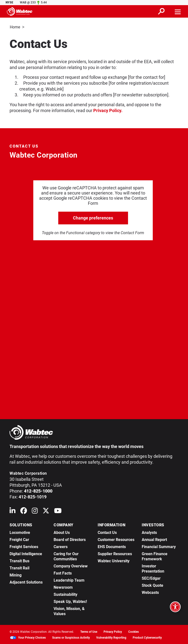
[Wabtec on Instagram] (35, 511)
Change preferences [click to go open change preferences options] (93, 217)
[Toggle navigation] (178, 11)
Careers (61, 546)
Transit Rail (19, 568)
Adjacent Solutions (26, 582)
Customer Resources (116, 539)
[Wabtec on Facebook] (24, 511)
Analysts (149, 532)
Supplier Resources (115, 553)
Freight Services (24, 546)
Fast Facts (63, 573)
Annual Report (154, 539)
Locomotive (20, 532)
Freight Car (19, 539)
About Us (62, 532)
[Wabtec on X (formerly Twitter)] (46, 511)
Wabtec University (114, 560)
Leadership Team (69, 580)
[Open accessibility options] (175, 607)
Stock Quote (153, 585)
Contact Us (107, 532)
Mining (16, 575)
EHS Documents (112, 546)
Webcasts (150, 592)
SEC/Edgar (151, 578)
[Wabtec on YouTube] (58, 511)
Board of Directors (70, 539)
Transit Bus (19, 560)
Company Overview (71, 566)
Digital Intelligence (26, 553)
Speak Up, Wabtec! (70, 601)
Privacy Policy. (108, 110)
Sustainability (65, 594)
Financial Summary (159, 546)
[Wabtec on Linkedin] (12, 511)
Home (15, 27)
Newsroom (63, 587)
